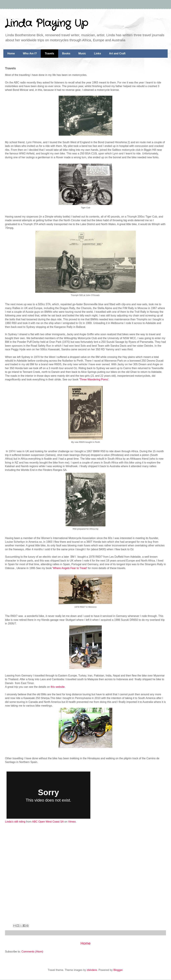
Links (98, 53)
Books (66, 53)
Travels (49, 53)
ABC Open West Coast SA (48, 822)
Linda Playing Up (47, 24)
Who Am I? (30, 53)
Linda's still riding (15, 822)
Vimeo (72, 822)
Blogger (118, 970)
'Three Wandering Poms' (93, 379)
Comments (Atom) (32, 952)
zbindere (92, 970)
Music (82, 53)
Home (11, 53)
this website (58, 687)
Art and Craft (117, 53)
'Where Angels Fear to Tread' (70, 568)
